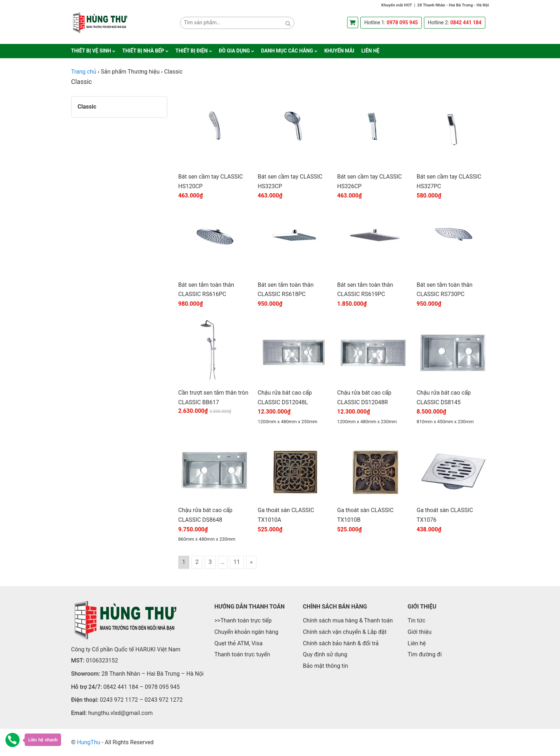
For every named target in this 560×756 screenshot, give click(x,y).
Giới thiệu (419, 632)
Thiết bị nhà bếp (143, 51)
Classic (87, 107)
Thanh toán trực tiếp (246, 620)
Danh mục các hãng (287, 51)
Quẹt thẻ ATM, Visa (238, 643)
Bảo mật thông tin (326, 666)
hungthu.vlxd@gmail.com (121, 713)
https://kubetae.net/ (220, 742)
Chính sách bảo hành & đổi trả (341, 643)
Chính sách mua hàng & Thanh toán (348, 620)
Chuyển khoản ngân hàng (246, 632)
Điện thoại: (85, 700)
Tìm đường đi (424, 654)
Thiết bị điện (191, 51)
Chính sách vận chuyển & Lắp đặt (345, 632)
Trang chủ (84, 72)
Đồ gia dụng (234, 51)
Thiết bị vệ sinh (91, 51)
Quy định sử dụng (325, 654)
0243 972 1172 (119, 700)
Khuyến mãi (339, 51)
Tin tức (416, 620)
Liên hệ (371, 51)
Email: (79, 713)
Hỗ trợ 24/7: (86, 687)
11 (237, 562)
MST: (78, 660)
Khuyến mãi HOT (397, 5)
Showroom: (86, 674)
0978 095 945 (402, 22)
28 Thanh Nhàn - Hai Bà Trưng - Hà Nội (453, 5)
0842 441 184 (466, 22)
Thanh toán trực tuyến (242, 654)
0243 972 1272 (164, 700)
